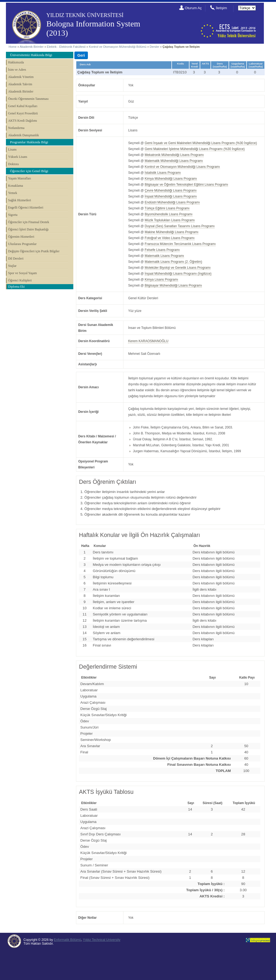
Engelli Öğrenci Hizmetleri (26, 207)
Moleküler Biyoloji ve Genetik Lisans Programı (178, 268)
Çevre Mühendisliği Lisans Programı (171, 190)
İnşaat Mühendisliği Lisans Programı (171, 196)
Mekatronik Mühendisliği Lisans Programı (174, 155)
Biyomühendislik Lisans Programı (169, 214)
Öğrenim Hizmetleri (21, 237)
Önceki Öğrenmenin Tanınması (28, 99)
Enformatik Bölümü (68, 940)
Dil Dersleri (16, 258)
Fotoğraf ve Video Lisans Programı (170, 238)
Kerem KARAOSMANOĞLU (148, 341)
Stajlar (12, 266)
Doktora (13, 164)
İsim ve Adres (17, 70)
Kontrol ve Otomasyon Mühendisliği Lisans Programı (182, 167)
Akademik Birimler (32, 47)
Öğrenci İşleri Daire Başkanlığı (28, 229)
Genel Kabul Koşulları (23, 106)
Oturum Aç (193, 8)
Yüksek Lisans (18, 157)
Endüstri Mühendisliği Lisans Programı (172, 202)
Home (13, 47)
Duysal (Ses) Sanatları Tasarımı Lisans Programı (180, 226)
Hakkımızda (16, 62)
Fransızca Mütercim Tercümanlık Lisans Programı (180, 244)
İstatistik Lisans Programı (163, 173)
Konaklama (15, 186)
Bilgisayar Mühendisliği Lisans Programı (173, 285)
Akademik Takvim (20, 84)
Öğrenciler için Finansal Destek (29, 222)
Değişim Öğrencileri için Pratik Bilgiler (34, 251)
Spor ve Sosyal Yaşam (23, 273)
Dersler (154, 47)
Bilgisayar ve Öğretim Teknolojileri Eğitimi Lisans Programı (187, 185)
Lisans (12, 149)
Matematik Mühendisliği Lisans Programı (174, 161)
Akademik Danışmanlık (23, 135)
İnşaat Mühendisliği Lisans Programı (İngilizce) (178, 274)
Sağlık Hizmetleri (20, 200)
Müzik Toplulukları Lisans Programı (170, 220)
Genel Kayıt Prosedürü (23, 113)
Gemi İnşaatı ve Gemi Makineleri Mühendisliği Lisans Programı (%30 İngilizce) (201, 143)
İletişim (221, 8)
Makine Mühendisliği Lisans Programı (172, 232)
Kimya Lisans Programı (161, 280)
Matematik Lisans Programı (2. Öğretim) (173, 262)
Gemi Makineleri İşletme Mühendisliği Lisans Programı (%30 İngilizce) (195, 149)
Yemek (13, 193)
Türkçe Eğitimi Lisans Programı (167, 208)
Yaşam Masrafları (20, 178)
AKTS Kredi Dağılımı (23, 121)
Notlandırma (16, 128)
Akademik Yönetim (21, 77)
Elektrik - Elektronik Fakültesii (66, 47)
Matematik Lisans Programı (164, 256)
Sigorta (13, 215)
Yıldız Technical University (101, 940)
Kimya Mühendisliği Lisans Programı (171, 179)
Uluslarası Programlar (22, 244)
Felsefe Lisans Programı (162, 250)
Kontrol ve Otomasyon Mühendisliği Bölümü (118, 47)
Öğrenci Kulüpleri (20, 280)
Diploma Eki (16, 287)
